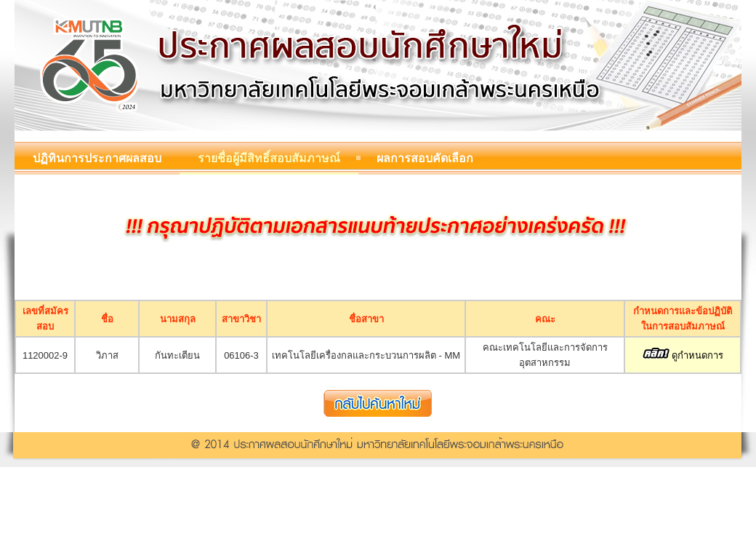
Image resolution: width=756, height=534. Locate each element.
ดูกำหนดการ (683, 355)
